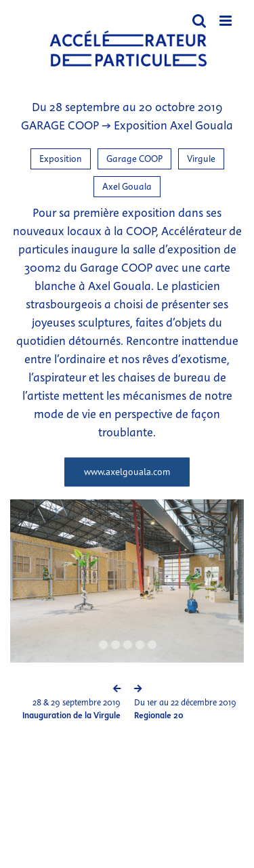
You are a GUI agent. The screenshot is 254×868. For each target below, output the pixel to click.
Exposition (61, 159)
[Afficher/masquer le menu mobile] (227, 21)
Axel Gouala (127, 187)
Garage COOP (134, 159)
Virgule (201, 159)
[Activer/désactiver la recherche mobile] (199, 21)
